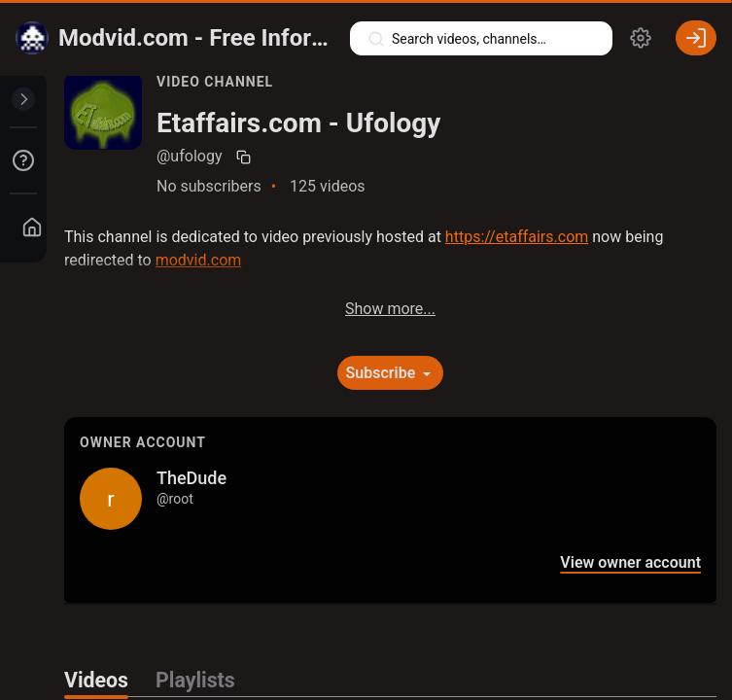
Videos (96, 680)
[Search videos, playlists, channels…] (481, 38)
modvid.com (199, 260)
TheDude (192, 478)
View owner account (630, 563)
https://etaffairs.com (517, 237)
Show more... (390, 309)
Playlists (195, 680)
